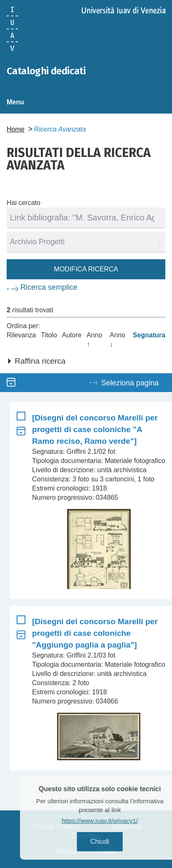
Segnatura (149, 335)
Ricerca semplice (49, 287)
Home (16, 129)
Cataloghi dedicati (46, 71)
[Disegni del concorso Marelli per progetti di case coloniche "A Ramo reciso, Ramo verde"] (95, 429)
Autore (72, 335)
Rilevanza (21, 335)
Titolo (49, 335)
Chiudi (110, 841)
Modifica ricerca (86, 269)
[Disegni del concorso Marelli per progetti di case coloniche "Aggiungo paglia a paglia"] (95, 633)
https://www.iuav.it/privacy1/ (110, 821)
